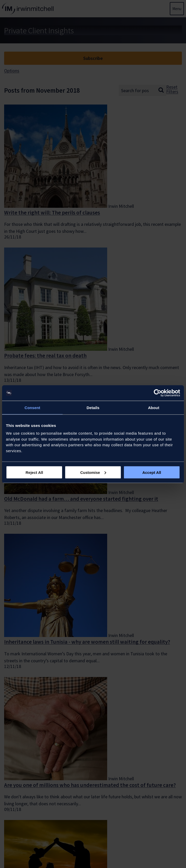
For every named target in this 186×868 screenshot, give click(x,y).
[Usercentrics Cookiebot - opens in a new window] (158, 393)
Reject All (34, 472)
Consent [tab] (32, 407)
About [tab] (154, 407)
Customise (93, 472)
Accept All (152, 472)
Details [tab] (93, 407)
